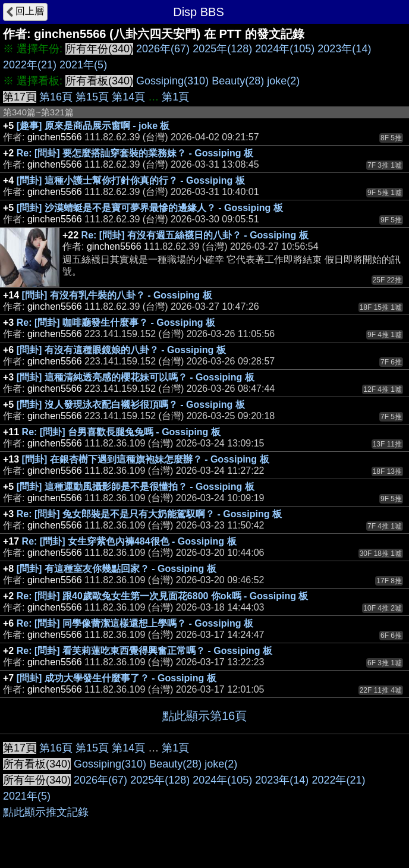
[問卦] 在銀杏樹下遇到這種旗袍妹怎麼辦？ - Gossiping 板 (146, 459)
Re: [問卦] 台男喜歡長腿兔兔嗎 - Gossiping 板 (121, 432)
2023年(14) (344, 49)
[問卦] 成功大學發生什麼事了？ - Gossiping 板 (117, 678)
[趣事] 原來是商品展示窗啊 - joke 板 (93, 126)
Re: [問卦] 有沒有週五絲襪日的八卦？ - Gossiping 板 (195, 235)
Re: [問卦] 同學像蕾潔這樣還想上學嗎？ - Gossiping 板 (135, 623)
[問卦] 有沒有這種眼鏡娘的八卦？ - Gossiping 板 (121, 350)
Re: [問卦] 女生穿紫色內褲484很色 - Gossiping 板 (129, 541)
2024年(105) (285, 49)
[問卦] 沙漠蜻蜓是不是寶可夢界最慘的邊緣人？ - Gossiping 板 (150, 208)
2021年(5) (83, 65)
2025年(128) (222, 49)
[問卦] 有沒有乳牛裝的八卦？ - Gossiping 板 (117, 295)
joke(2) (283, 81)
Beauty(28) (238, 81)
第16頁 (56, 97)
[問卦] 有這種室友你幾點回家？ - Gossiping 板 (117, 569)
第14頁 (128, 97)
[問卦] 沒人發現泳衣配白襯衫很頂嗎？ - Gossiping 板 (131, 405)
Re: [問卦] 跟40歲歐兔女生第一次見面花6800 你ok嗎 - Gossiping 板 (163, 596)
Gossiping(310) (172, 81)
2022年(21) (30, 65)
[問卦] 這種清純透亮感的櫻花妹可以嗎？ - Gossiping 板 (136, 377)
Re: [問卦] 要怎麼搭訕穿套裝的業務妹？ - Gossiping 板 (135, 153)
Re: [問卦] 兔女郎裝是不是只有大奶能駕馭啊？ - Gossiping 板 (149, 514)
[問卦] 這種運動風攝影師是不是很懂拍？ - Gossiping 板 (136, 487)
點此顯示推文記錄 (46, 812)
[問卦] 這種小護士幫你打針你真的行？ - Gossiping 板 (131, 180)
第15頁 (92, 97)
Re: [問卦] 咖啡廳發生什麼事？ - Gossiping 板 (116, 323)
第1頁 (175, 97)
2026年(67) (163, 49)
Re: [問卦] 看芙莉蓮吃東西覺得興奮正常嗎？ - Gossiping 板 (144, 651)
